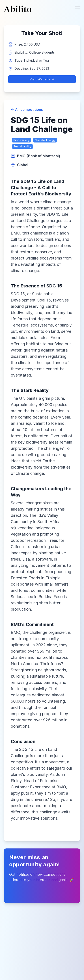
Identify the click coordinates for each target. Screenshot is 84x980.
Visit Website (42, 79)
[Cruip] (18, 9)
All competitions (27, 109)
